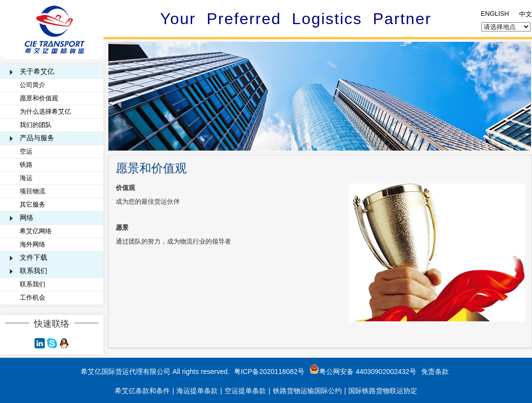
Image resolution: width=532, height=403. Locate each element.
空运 (26, 151)
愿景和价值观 (39, 98)
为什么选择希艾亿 (45, 111)
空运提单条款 (245, 391)
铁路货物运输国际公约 (307, 391)
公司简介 (33, 85)
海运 (26, 178)
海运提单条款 (197, 391)
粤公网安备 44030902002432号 (363, 372)
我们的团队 (36, 125)
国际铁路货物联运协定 (383, 391)
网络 (27, 217)
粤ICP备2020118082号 (269, 372)
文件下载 (33, 257)
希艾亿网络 (36, 231)
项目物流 (33, 191)
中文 (526, 14)
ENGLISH (495, 14)
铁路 (26, 165)
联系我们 (33, 271)
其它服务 (33, 204)
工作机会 (33, 297)
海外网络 (33, 244)
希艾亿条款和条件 (142, 391)
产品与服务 (37, 138)
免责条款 (435, 372)
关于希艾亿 (37, 71)
